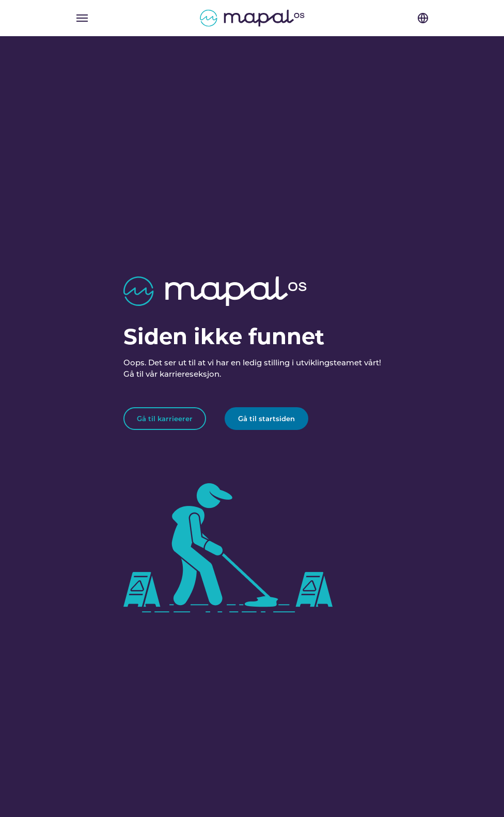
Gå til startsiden (266, 419)
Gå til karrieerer (165, 419)
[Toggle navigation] (82, 18)
